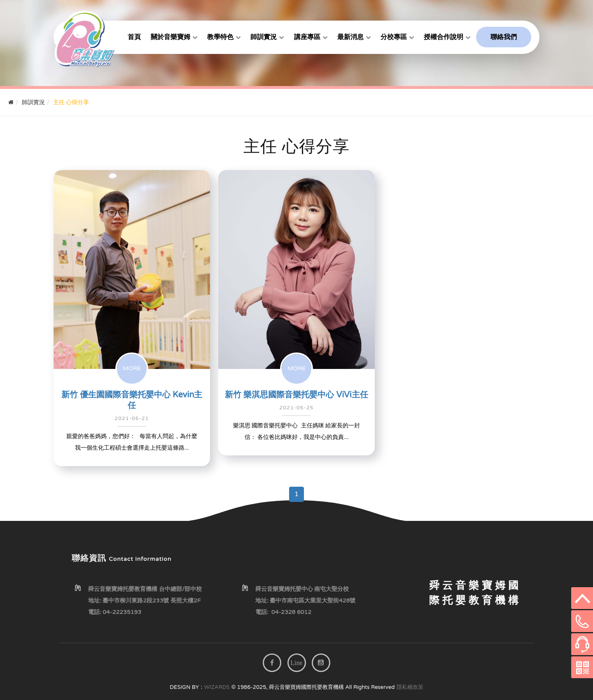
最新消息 (350, 37)
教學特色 (220, 37)
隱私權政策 (410, 687)
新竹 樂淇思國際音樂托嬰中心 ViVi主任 (296, 395)
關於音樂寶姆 (170, 37)
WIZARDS (217, 687)
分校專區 (394, 37)
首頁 (134, 37)
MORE (132, 368)
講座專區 (307, 37)
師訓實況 (264, 37)
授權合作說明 (444, 37)
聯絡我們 (504, 37)
